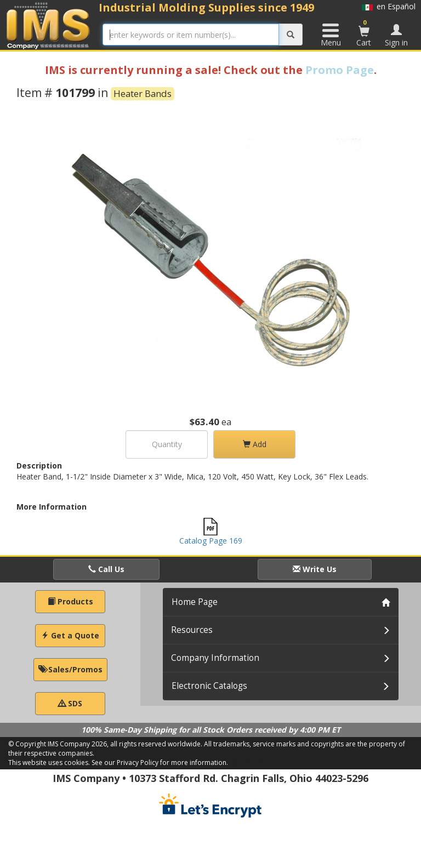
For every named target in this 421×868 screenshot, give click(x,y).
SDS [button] (70, 703)
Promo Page (340, 70)
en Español (389, 6)
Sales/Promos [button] (70, 669)
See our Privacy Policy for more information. (160, 763)
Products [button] (70, 601)
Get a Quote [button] (70, 635)
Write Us (315, 569)
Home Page (195, 602)
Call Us (106, 569)
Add (255, 444)
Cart (364, 33)
